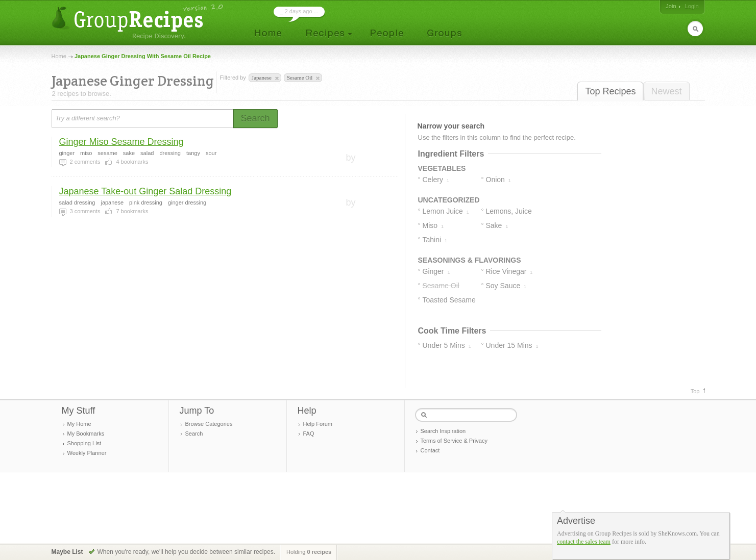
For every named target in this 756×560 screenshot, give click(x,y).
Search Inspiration (443, 431)
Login (692, 6)
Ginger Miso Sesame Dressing (121, 142)
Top (695, 391)
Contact (430, 450)
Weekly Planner (87, 453)
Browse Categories (209, 424)
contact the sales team (584, 542)
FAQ (309, 434)
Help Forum (318, 424)
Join (671, 6)
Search (194, 434)
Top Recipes (610, 91)
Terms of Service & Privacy (454, 441)
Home (59, 56)
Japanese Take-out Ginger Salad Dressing (145, 191)
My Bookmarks (86, 434)
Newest (666, 91)
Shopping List (84, 443)
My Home (79, 424)
